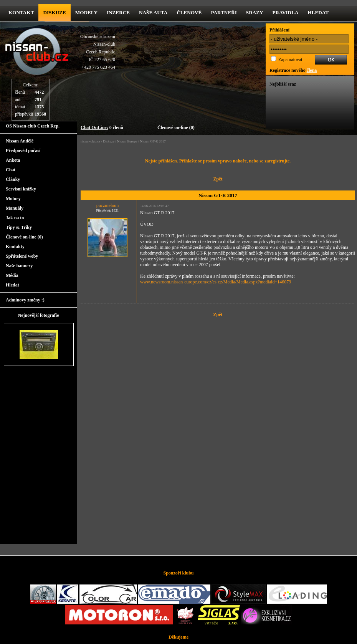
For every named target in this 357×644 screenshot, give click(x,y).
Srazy (255, 12)
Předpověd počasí (23, 151)
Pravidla (286, 12)
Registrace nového (293, 70)
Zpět (218, 179)
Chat (11, 170)
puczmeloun (108, 205)
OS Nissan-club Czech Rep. (33, 126)
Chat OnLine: (94, 127)
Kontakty (15, 247)
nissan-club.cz (90, 141)
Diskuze (109, 141)
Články (13, 179)
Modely (86, 12)
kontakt (21, 12)
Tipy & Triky (19, 227)
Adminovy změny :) (25, 300)
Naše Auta (153, 12)
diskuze (54, 12)
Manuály (15, 208)
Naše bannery (19, 266)
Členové (189, 12)
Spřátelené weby (22, 256)
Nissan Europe (127, 141)
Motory (13, 199)
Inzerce (118, 12)
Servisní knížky (21, 189)
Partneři (224, 12)
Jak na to (15, 218)
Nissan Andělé (20, 141)
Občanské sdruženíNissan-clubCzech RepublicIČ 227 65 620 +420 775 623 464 (98, 52)
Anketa (13, 160)
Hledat (318, 12)
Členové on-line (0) (176, 127)
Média (12, 275)
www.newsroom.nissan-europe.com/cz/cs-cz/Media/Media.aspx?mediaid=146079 (216, 282)
